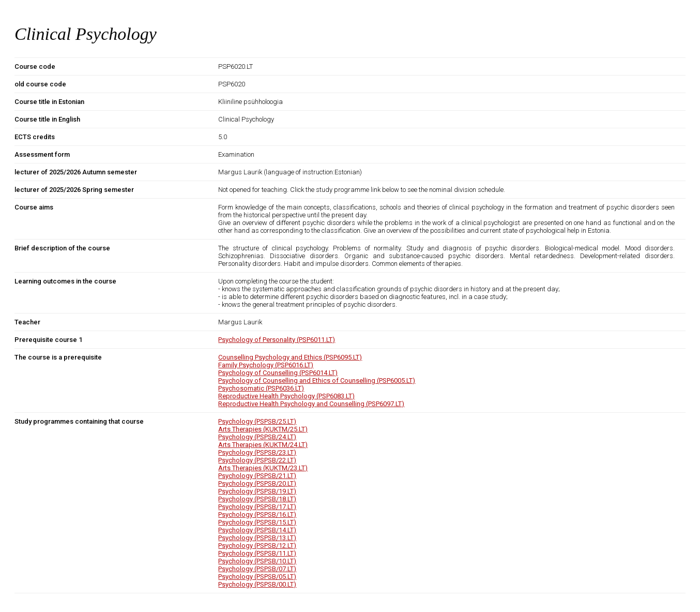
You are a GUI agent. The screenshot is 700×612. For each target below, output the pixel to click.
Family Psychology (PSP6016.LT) (266, 365)
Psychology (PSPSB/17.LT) (257, 507)
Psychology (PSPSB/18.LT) (257, 499)
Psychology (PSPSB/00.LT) (257, 584)
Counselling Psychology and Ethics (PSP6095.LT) (290, 357)
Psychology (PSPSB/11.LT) (257, 553)
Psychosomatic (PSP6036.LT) (261, 388)
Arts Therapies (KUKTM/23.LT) (263, 468)
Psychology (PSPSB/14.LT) (257, 530)
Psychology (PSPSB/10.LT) (257, 561)
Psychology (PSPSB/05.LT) (257, 577)
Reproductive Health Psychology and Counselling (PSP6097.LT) (311, 404)
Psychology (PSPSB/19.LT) (257, 491)
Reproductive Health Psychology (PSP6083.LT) (286, 396)
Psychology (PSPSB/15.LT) (257, 522)
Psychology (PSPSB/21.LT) (257, 476)
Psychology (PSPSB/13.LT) (257, 538)
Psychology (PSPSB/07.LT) (257, 569)
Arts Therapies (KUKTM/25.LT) (263, 429)
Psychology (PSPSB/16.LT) (257, 514)
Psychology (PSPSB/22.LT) (257, 460)
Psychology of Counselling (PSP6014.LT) (278, 373)
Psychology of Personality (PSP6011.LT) (277, 340)
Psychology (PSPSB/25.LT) (257, 421)
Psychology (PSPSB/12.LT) (257, 546)
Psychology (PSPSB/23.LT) (257, 452)
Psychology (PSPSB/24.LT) (257, 437)
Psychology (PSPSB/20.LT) (257, 483)
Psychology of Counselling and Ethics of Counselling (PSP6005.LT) (317, 380)
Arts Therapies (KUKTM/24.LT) (263, 445)
